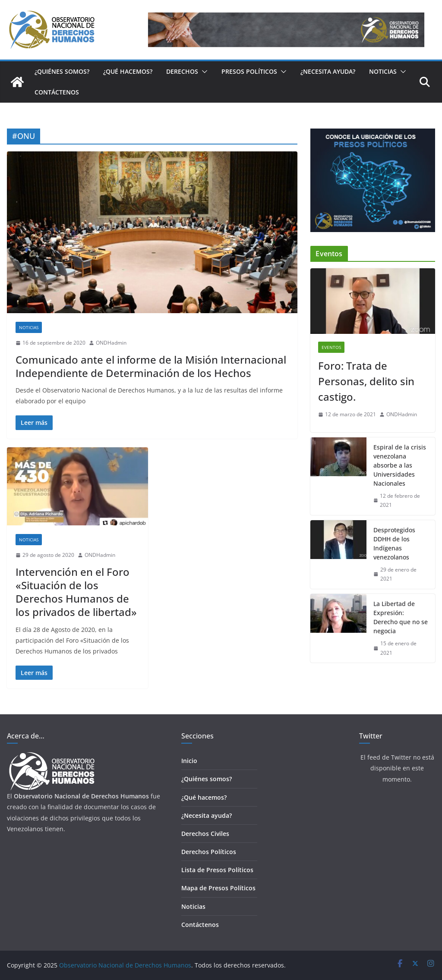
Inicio (189, 761)
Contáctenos (57, 92)
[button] (203, 72)
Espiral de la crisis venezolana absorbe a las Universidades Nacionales (400, 465)
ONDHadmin (111, 343)
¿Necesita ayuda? (328, 71)
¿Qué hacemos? (128, 71)
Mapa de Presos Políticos (218, 888)
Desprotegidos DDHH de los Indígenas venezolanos (394, 543)
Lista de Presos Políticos (217, 870)
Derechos (182, 71)
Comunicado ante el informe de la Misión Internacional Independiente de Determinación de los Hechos (151, 366)
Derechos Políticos (209, 852)
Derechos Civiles (205, 834)
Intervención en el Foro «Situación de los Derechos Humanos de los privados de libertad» (76, 592)
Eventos (331, 347)
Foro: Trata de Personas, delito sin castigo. (366, 381)
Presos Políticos (249, 71)
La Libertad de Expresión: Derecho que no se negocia (401, 617)
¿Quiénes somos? (62, 71)
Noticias (383, 71)
